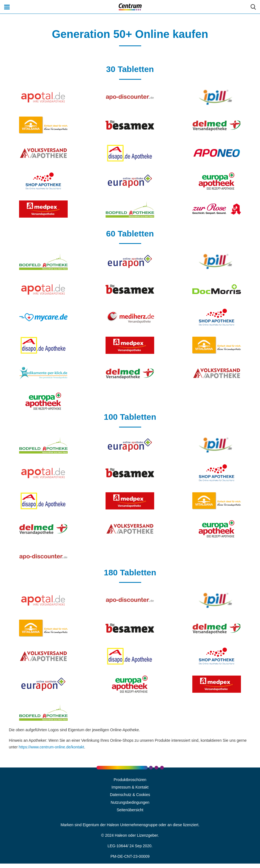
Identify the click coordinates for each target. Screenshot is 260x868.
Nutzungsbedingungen (130, 802)
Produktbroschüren (130, 780)
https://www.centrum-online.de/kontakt (52, 747)
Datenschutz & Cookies (130, 795)
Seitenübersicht (130, 810)
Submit (253, 7)
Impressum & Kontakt (130, 787)
